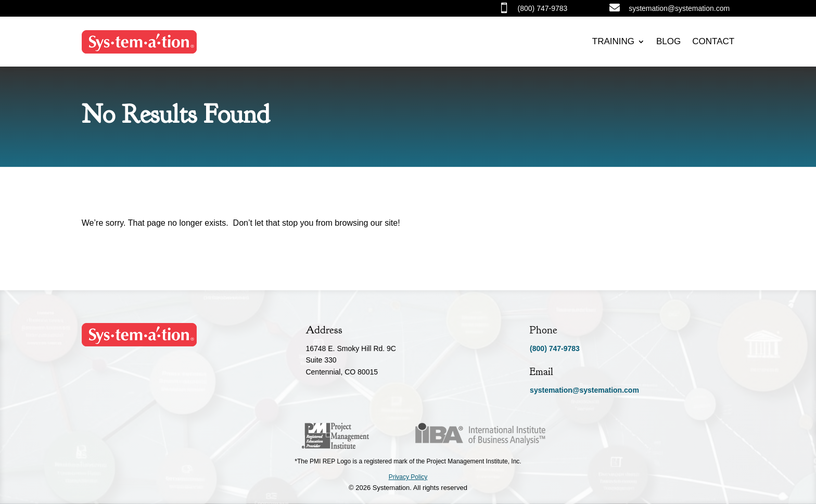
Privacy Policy (408, 477)
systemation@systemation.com (584, 390)
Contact (713, 41)
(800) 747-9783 (555, 348)
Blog (668, 41)
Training (613, 41)
